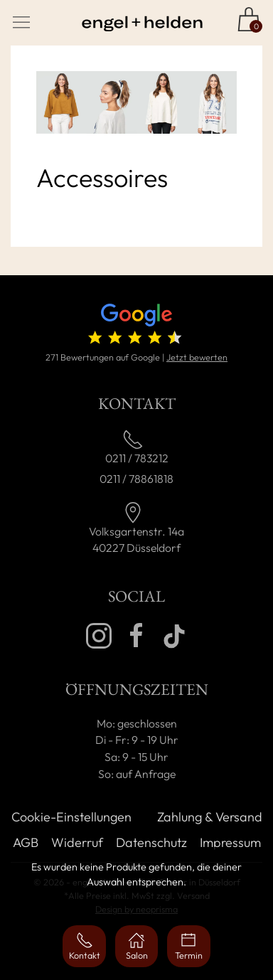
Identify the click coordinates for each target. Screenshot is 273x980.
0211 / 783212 (137, 458)
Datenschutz (151, 842)
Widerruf (77, 842)
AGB (26, 842)
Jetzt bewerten (197, 357)
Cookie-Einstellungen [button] (71, 817)
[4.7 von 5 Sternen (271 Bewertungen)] (136, 327)
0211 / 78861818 (136, 479)
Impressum (230, 842)
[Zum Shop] (249, 19)
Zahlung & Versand (210, 817)
